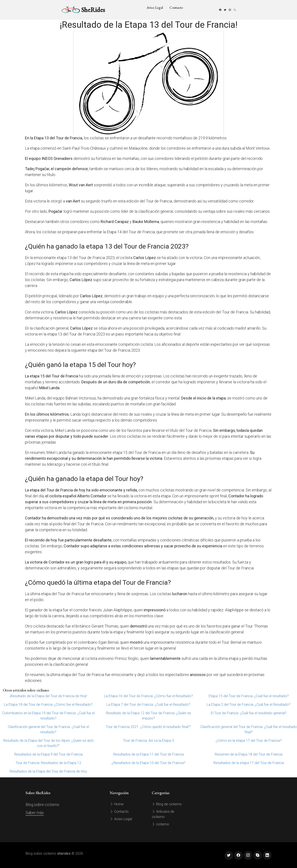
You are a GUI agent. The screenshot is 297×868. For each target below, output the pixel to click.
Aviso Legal (155, 8)
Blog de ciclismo (167, 804)
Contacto (176, 8)
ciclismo (160, 824)
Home (117, 804)
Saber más (35, 813)
